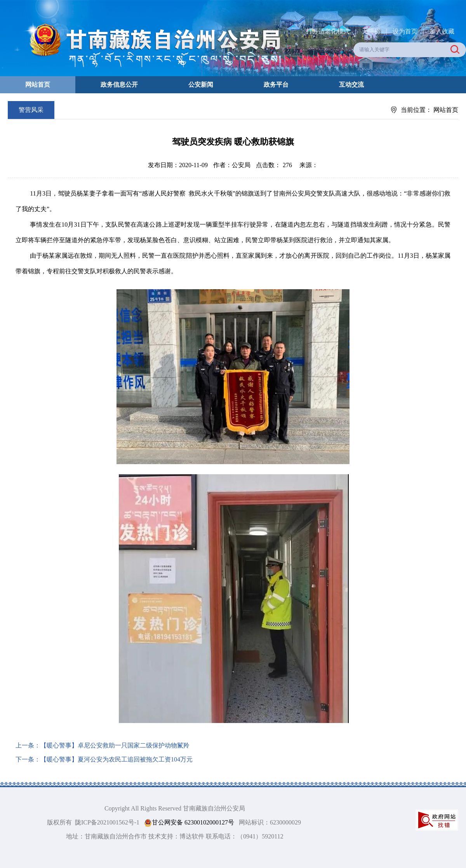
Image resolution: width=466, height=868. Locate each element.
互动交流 (351, 85)
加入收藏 (442, 31)
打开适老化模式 (328, 31)
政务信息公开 (119, 85)
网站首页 (38, 85)
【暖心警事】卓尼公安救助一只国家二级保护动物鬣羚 (115, 745)
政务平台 (276, 85)
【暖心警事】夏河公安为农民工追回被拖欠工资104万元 (116, 759)
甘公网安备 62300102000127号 (189, 823)
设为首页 (405, 31)
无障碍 (371, 31)
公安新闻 (201, 85)
